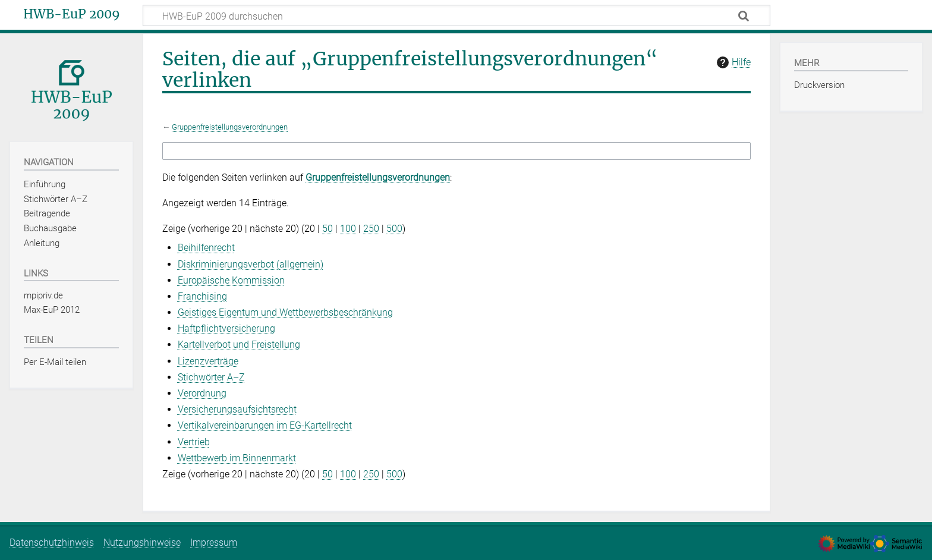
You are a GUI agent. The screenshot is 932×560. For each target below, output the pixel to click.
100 (348, 229)
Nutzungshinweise (142, 542)
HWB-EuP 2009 (72, 14)
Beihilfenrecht (206, 248)
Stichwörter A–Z (211, 377)
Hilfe (732, 62)
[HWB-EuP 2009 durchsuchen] (456, 15)
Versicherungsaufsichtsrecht (237, 409)
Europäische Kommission (231, 280)
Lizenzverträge (208, 361)
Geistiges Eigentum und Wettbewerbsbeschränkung (285, 312)
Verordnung (202, 393)
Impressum (214, 542)
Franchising (202, 296)
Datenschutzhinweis (52, 542)
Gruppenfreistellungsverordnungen (230, 127)
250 (371, 229)
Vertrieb (194, 442)
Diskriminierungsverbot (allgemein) (251, 264)
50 (328, 229)
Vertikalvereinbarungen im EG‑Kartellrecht (265, 425)
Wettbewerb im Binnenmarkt (237, 458)
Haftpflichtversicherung (226, 328)
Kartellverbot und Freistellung (239, 345)
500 (394, 229)
